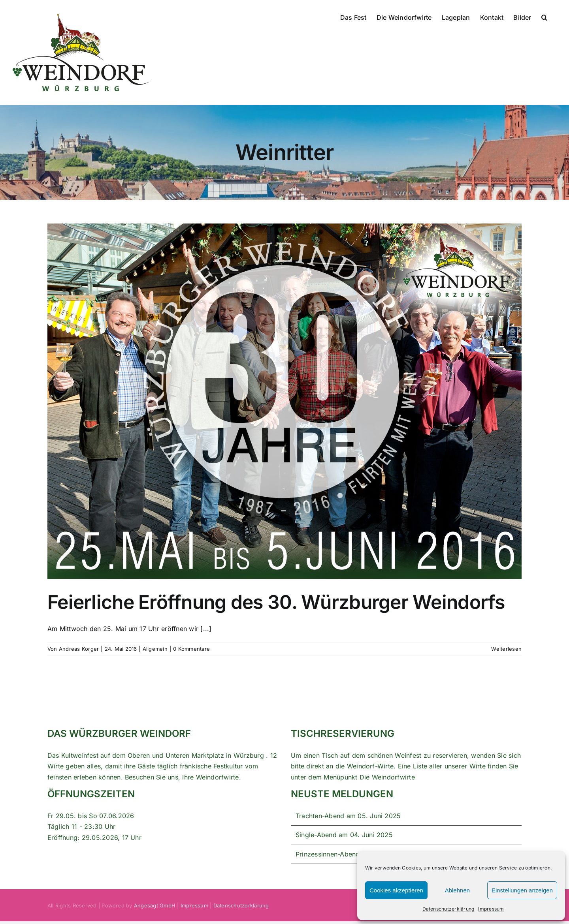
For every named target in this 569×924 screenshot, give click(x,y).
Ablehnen (457, 890)
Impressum (491, 909)
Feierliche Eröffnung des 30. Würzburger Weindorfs (276, 602)
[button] (544, 17)
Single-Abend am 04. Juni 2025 (344, 835)
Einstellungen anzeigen (522, 890)
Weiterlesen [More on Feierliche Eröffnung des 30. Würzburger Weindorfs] (506, 649)
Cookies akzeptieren (396, 890)
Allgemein (155, 649)
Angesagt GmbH (155, 905)
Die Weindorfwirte (387, 777)
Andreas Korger (79, 649)
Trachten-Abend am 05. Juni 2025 (348, 816)
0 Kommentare (191, 649)
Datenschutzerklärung (448, 909)
